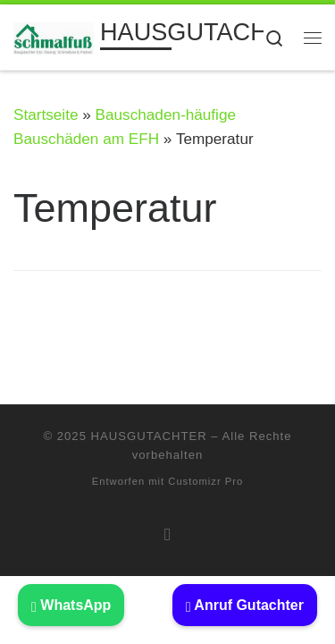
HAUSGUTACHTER (149, 436)
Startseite (46, 114)
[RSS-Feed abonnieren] (167, 534)
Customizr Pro (205, 481)
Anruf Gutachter (245, 605)
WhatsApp (71, 605)
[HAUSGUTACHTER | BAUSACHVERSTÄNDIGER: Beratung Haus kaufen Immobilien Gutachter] (54, 36)
